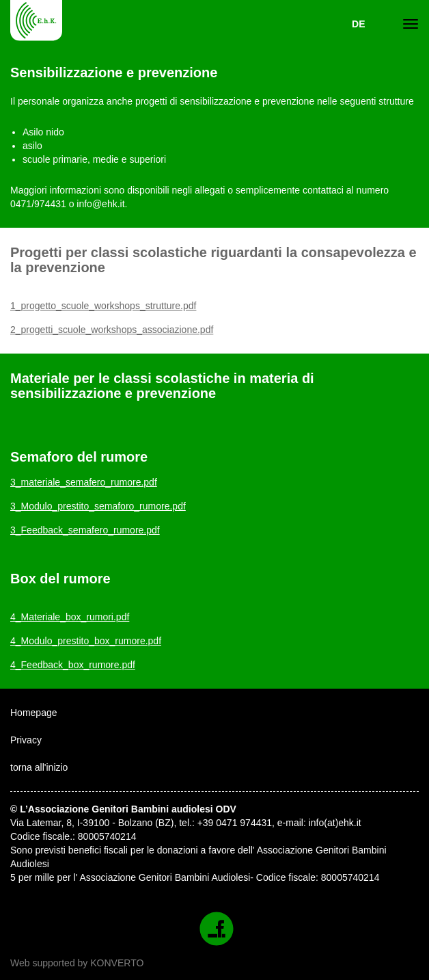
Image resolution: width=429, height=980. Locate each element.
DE (358, 24)
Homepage (34, 713)
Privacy (26, 740)
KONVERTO (117, 963)
